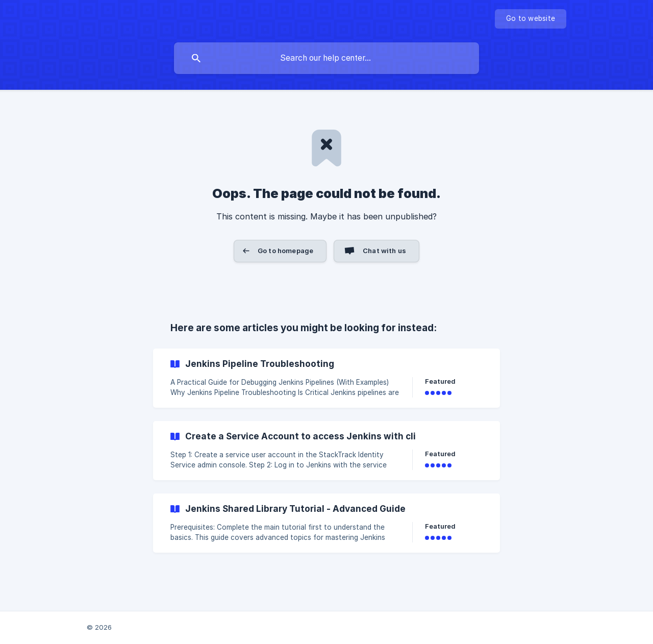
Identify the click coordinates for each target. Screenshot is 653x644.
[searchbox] (326, 58)
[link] (326, 378)
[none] (531, 19)
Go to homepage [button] (285, 251)
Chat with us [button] (384, 251)
